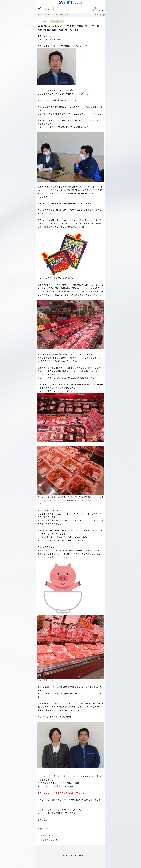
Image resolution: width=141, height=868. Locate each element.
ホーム (40, 15)
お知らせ (45, 835)
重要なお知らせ (48, 840)
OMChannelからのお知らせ (57, 15)
